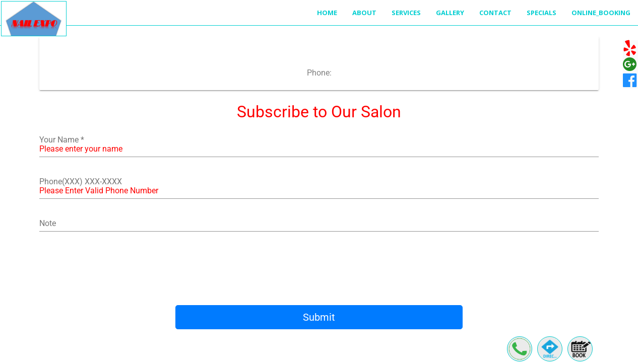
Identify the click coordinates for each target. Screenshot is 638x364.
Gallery (450, 13)
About (364, 13)
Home (327, 13)
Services (406, 13)
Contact (495, 13)
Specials (541, 13)
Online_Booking (601, 13)
